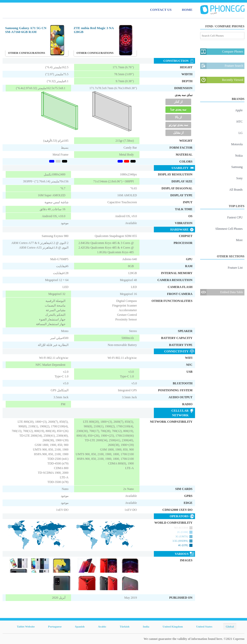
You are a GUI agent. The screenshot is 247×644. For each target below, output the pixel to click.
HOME (187, 10)
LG (241, 133)
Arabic (102, 626)
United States (204, 626)
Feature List (235, 268)
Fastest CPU (235, 217)
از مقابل (178, 133)
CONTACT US (161, 10)
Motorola (237, 144)
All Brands (236, 190)
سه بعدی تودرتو (178, 125)
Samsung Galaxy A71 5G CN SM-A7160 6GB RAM (26, 30)
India (146, 626)
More (239, 240)
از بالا (178, 117)
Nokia (239, 156)
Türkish (125, 626)
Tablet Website (26, 626)
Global (230, 626)
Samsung (237, 167)
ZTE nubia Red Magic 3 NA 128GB (94, 30)
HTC (240, 122)
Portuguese (55, 626)
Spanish (80, 626)
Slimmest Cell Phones (229, 229)
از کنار (178, 102)
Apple (239, 110)
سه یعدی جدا (178, 109)
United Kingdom (173, 626)
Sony (239, 178)
